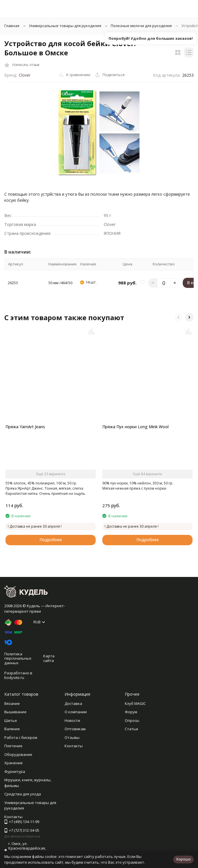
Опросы (132, 720)
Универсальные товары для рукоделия (65, 26)
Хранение (14, 763)
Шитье (11, 720)
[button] (178, 317)
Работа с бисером (21, 737)
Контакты (74, 746)
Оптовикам (75, 729)
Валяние (12, 729)
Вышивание (15, 712)
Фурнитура (15, 771)
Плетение (13, 746)
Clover (25, 75)
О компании (76, 712)
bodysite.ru (14, 678)
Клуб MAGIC (135, 703)
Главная (12, 26)
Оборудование (18, 754)
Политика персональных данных (18, 658)
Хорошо (183, 859)
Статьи (131, 729)
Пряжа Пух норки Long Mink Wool (135, 427)
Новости (72, 720)
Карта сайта (49, 658)
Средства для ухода (23, 794)
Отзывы (72, 737)
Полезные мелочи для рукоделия (141, 26)
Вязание (12, 703)
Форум (131, 712)
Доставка (73, 703)
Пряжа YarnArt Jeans (25, 427)
